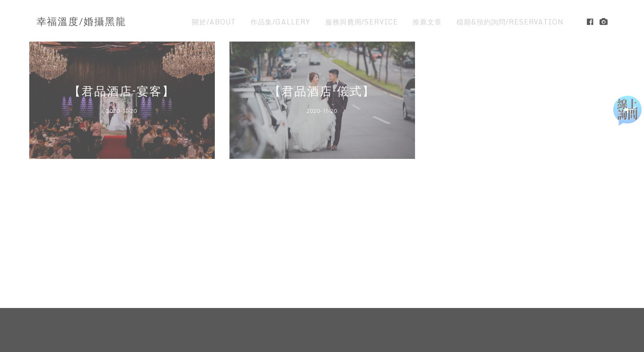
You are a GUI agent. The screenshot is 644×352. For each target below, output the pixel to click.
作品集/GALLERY (280, 22)
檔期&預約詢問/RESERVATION (510, 22)
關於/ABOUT (214, 22)
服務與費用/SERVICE (362, 22)
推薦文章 (427, 22)
